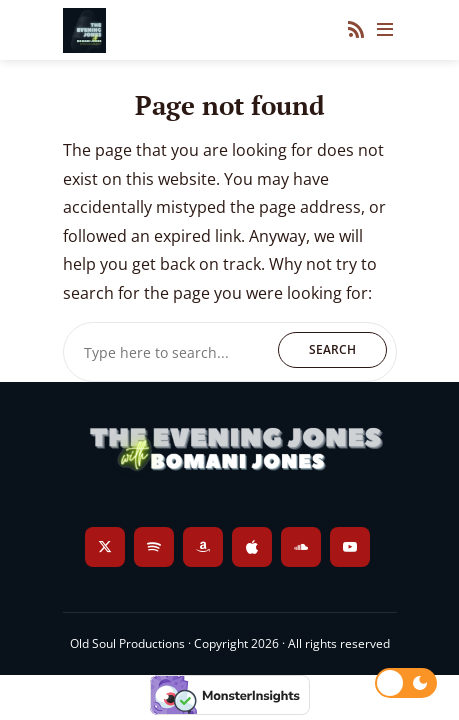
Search (332, 349)
